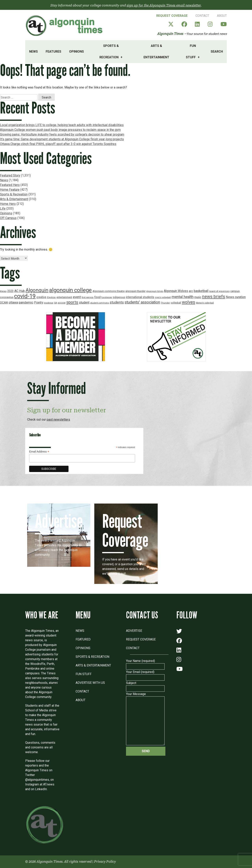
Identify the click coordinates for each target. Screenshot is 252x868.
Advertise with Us (90, 683)
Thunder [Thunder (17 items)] (165, 303)
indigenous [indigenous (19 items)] (119, 297)
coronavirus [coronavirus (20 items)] (7, 297)
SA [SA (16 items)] (56, 303)
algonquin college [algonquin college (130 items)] (70, 290)
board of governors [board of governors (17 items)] (219, 291)
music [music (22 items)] (198, 297)
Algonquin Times (170, 34)
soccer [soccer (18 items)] (62, 303)
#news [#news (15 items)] (3, 291)
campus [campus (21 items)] (235, 291)
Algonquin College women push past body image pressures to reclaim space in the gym (60, 130)
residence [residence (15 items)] (49, 303)
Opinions (76, 52)
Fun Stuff (191, 52)
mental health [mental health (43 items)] (183, 297)
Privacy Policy (105, 862)
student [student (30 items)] (84, 302)
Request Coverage (172, 16)
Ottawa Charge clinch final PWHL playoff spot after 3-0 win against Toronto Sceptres (58, 144)
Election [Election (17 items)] (51, 297)
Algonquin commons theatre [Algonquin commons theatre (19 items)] (109, 291)
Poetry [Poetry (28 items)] (39, 303)
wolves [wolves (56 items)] (189, 302)
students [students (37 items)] (117, 302)
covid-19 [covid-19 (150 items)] (25, 296)
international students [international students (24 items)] (140, 297)
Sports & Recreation (109, 52)
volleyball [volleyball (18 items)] (176, 303)
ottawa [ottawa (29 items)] (13, 302)
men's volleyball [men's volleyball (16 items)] (163, 297)
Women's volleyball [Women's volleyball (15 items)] (205, 303)
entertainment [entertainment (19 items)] (64, 297)
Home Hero (8, 204)
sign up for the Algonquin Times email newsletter (164, 5)
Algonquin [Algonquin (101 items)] (37, 290)
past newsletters (58, 420)
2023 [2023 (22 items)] (10, 291)
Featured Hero (10, 185)
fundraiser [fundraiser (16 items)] (107, 297)
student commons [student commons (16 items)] (100, 303)
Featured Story (10, 175)
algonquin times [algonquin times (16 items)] (155, 291)
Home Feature (10, 190)
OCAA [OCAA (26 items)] (4, 303)
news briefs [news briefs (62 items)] (214, 297)
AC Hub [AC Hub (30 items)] (20, 291)
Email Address (39, 452)
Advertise (134, 631)
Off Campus (8, 218)
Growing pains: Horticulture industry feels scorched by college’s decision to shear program (62, 134)
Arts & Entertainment (156, 52)
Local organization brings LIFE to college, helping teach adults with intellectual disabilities (62, 125)
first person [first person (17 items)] (88, 297)
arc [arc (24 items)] (191, 291)
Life (3, 209)
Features (53, 52)
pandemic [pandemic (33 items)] (26, 302)
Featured (83, 639)
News (33, 52)
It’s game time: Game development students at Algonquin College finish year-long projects (62, 139)
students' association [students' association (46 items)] (142, 302)
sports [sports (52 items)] (72, 302)
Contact (202, 16)
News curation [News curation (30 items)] (236, 297)
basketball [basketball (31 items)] (201, 291)
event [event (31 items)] (77, 297)
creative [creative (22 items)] (41, 297)
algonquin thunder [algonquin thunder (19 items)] (135, 291)
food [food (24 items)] (97, 297)
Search (217, 52)
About (222, 16)
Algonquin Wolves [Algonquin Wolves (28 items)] (176, 291)
